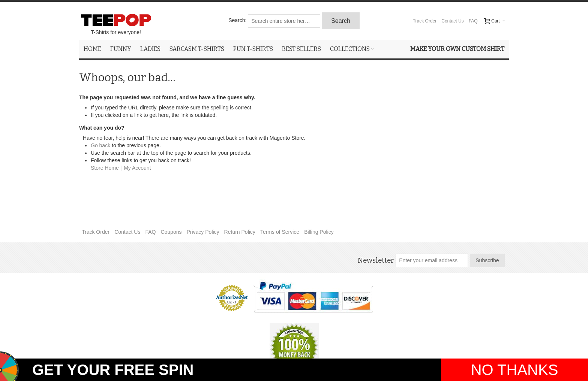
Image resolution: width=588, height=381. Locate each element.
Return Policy (240, 232)
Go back (100, 145)
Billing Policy (319, 232)
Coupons (171, 232)
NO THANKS (515, 370)
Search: (237, 20)
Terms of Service (280, 232)
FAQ (473, 21)
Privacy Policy (203, 232)
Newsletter (376, 260)
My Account (137, 168)
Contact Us (452, 21)
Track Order (425, 21)
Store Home (105, 168)
